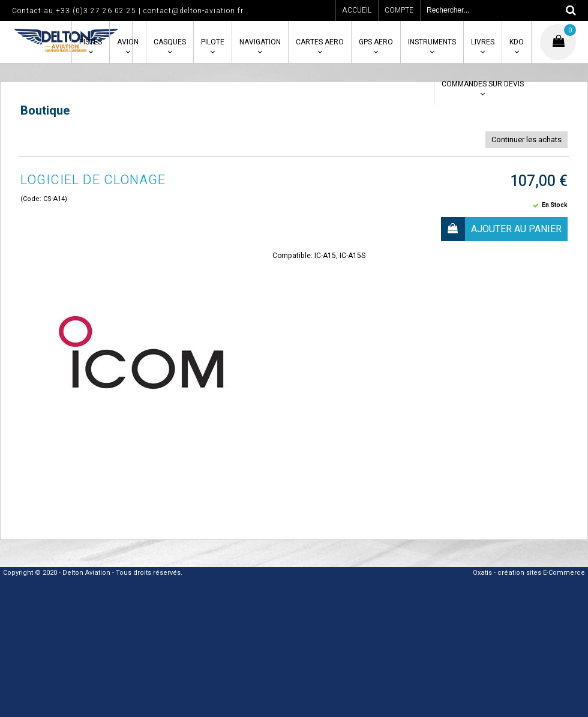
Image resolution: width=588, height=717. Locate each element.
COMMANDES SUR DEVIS (483, 84)
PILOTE (213, 42)
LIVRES (483, 42)
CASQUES (170, 42)
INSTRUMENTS (432, 42)
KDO (517, 42)
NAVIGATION (260, 42)
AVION (128, 42)
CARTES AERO (320, 42)
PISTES (91, 42)
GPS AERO (376, 42)
